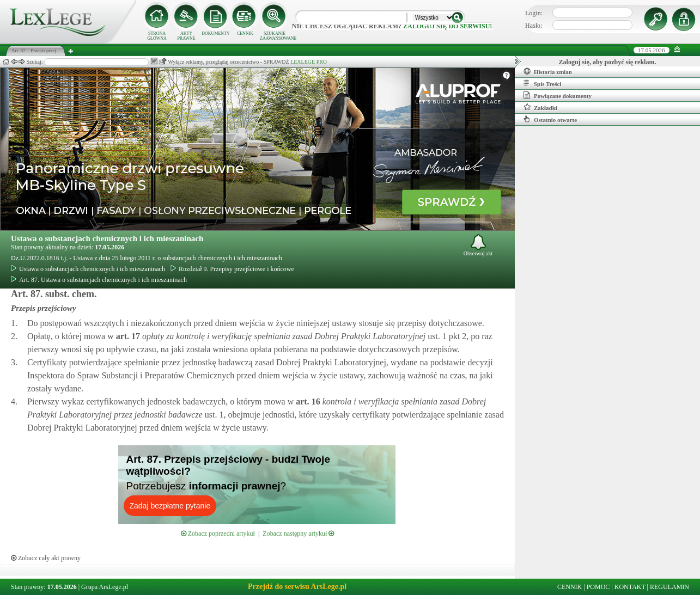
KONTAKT (630, 587)
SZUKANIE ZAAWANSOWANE (275, 36)
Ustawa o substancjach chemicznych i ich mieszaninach (107, 238)
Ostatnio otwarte (550, 119)
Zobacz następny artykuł (298, 533)
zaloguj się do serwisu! (448, 26)
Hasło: (534, 26)
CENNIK (245, 33)
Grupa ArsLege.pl (105, 587)
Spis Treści (542, 83)
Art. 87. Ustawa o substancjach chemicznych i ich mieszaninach (99, 280)
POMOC (598, 587)
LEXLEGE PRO (309, 62)
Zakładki (540, 107)
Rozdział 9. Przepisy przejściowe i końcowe (232, 269)
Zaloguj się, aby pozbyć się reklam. (608, 62)
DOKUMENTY (216, 33)
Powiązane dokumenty (558, 95)
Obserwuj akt (478, 245)
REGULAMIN (669, 587)
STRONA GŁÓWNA (157, 36)
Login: (534, 13)
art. (127, 336)
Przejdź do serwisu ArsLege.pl (297, 587)
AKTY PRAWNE (186, 36)
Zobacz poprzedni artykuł (218, 533)
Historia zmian (548, 71)
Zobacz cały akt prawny (46, 558)
